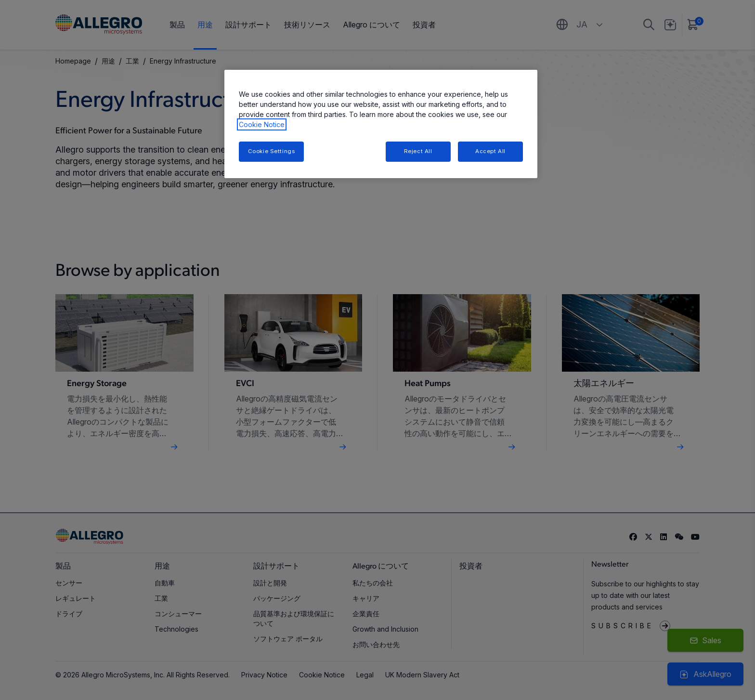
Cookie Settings (272, 151)
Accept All (490, 151)
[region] (381, 124)
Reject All (418, 151)
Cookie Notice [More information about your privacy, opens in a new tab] (262, 124)
